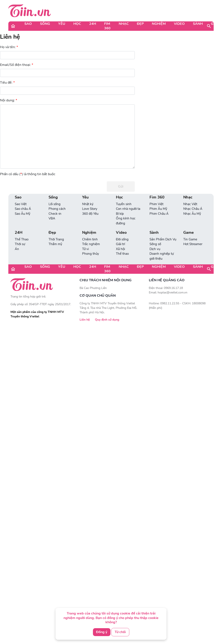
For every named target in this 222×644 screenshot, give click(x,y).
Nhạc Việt (190, 204)
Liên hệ (10, 37)
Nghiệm (159, 24)
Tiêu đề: (7, 83)
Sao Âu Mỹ (23, 214)
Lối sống (55, 204)
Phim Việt (156, 204)
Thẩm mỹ (55, 244)
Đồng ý (102, 632)
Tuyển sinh (124, 204)
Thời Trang (56, 239)
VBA (52, 218)
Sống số (155, 244)
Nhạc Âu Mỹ (192, 214)
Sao (28, 24)
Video (179, 24)
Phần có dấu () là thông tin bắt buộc (28, 174)
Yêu (62, 24)
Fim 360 (107, 26)
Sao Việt (21, 204)
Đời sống (122, 239)
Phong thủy (91, 254)
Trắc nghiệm (91, 244)
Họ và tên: (9, 47)
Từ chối (120, 632)
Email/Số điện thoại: (17, 65)
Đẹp (140, 24)
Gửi (121, 187)
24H (93, 24)
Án (17, 249)
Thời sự (20, 244)
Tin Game (190, 239)
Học (77, 24)
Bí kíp (120, 214)
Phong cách (57, 209)
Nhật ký (88, 204)
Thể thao (122, 254)
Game (189, 233)
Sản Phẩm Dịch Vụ (163, 239)
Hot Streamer (193, 244)
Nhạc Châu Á (193, 209)
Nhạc (124, 24)
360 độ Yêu (90, 214)
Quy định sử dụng (107, 320)
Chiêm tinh (90, 239)
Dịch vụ (155, 249)
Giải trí (120, 244)
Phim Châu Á (159, 214)
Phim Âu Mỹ (158, 209)
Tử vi (85, 249)
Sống (45, 24)
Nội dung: (9, 100)
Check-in (55, 214)
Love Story (90, 209)
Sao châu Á (23, 209)
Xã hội (120, 249)
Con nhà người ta (128, 209)
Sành (198, 24)
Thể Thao (22, 239)
